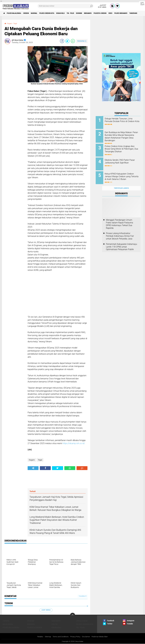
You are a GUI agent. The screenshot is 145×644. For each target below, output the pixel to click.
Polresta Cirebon (122, 13)
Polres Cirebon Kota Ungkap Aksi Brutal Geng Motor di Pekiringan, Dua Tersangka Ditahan (124, 149)
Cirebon (31, 13)
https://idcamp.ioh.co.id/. (74, 443)
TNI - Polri (86, 13)
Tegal (17, 23)
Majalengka (8, 624)
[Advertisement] (15, 85)
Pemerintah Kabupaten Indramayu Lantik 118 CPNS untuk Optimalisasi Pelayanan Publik (121, 242)
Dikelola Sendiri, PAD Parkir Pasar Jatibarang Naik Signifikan (123, 160)
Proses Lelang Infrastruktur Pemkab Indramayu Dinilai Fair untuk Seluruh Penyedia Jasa (120, 231)
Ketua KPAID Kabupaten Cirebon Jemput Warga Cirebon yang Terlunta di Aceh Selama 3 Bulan (125, 175)
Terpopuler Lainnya (121, 183)
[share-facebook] (62, 41)
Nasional (42, 13)
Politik (55, 624)
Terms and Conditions (60, 637)
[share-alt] (33, 468)
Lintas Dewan (82, 621)
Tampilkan (83, 596)
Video (135, 13)
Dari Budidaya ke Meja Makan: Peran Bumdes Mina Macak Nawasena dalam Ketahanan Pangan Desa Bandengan (125, 136)
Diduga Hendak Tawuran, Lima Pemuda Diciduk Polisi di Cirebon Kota (125, 121)
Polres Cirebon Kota (57, 13)
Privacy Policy (76, 637)
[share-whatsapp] (73, 41)
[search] (66, 6)
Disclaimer (87, 637)
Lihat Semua (46, 610)
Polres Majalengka (17, 13)
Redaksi (38, 637)
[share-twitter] (67, 41)
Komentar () (82, 41)
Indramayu (107, 13)
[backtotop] (73, 615)
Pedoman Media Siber (101, 637)
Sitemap (46, 637)
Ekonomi (97, 13)
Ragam (10, 23)
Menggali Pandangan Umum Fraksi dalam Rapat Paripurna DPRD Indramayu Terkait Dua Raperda (120, 219)
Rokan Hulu (74, 13)
